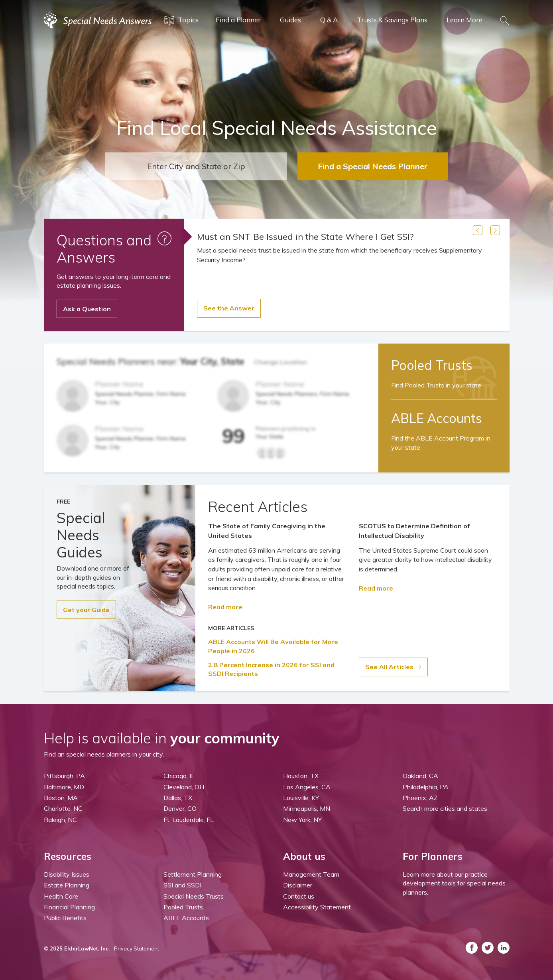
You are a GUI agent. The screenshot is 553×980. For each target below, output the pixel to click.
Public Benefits (65, 918)
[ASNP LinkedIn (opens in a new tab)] (504, 948)
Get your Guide (86, 610)
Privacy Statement (137, 948)
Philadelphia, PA (426, 787)
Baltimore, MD (64, 787)
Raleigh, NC (60, 820)
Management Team (311, 874)
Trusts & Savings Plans (392, 20)
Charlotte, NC (63, 808)
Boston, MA (61, 798)
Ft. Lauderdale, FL (189, 820)
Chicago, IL (179, 776)
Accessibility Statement (317, 907)
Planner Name (119, 384)
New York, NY (302, 820)
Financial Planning (69, 907)
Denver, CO (180, 808)
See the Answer (229, 308)
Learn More (464, 20)
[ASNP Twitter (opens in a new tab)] (488, 948)
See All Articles (393, 667)
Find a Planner (238, 20)
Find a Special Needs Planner (373, 166)
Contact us (299, 896)
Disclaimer (298, 885)
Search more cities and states (445, 808)
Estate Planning (67, 885)
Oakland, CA (420, 776)
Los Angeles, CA (307, 787)
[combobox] (196, 166)
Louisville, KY (301, 798)
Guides (290, 20)
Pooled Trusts (183, 907)
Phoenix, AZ (420, 798)
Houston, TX (301, 776)
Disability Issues (67, 874)
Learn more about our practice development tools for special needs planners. (454, 883)
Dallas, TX (178, 798)
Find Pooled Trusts (436, 385)
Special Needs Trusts (194, 896)
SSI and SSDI (182, 885)
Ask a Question (87, 309)
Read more (225, 607)
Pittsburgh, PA (64, 776)
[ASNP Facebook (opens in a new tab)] (472, 948)
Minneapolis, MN (307, 808)
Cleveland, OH (184, 787)
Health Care (61, 896)
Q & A (329, 20)
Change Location (280, 362)
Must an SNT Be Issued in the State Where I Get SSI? (305, 237)
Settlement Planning (193, 874)
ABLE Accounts (186, 918)
